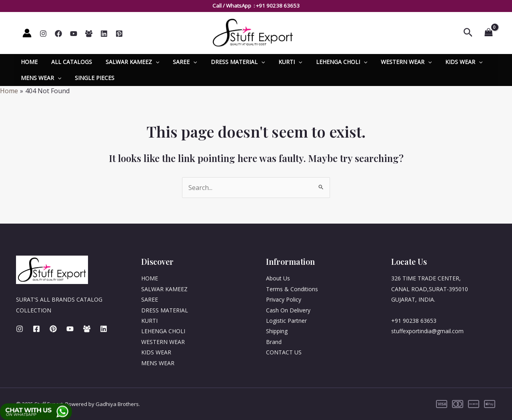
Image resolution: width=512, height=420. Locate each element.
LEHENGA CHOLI (326, 62)
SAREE (176, 62)
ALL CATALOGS (68, 62)
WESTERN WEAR (388, 62)
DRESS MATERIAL (227, 62)
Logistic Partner (286, 321)
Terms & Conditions (292, 289)
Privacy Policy (284, 299)
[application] (150, 62)
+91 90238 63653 (278, 6)
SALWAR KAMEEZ (126, 62)
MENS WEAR (40, 78)
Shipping (277, 331)
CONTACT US (284, 352)
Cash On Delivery (288, 310)
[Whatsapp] (89, 34)
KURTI (277, 62)
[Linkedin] (104, 34)
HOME (28, 62)
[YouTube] (74, 34)
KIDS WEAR (443, 62)
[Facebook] (58, 34)
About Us (278, 278)
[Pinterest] (119, 34)
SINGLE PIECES (91, 78)
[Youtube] (70, 329)
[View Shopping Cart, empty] (488, 33)
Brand (274, 342)
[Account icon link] (27, 33)
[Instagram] (43, 34)
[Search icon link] (468, 33)
